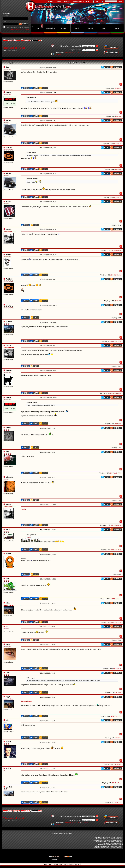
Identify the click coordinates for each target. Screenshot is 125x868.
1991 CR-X (118, 738)
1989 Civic (118, 169)
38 (56, 54)
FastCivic (9, 147)
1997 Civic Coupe (116, 599)
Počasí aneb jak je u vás (14, 48)
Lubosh (8, 345)
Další (59, 54)
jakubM (8, 742)
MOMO (8, 201)
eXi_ (7, 626)
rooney (8, 229)
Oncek (8, 673)
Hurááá (23, 509)
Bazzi (8, 529)
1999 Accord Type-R (115, 393)
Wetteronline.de (26, 702)
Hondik (8, 92)
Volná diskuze (12, 51)
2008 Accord (118, 764)
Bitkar (8, 644)
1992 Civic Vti (117, 143)
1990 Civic (118, 116)
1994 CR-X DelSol (116, 250)
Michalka (9, 322)
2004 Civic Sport (116, 783)
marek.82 (9, 787)
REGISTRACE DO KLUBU (20, 30)
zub (7, 720)
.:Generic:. (9, 477)
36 (85, 52)
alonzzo (8, 768)
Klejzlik (8, 120)
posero (8, 305)
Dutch (8, 67)
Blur (7, 452)
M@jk (8, 603)
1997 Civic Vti (117, 669)
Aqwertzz (9, 370)
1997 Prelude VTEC (115, 473)
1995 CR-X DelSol (116, 275)
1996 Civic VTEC (116, 341)
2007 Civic (118, 693)
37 (88, 52)
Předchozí (68, 52)
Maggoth (9, 254)
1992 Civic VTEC (116, 622)
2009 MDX (118, 88)
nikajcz (8, 554)
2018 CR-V (118, 803)
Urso (7, 579)
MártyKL (9, 428)
